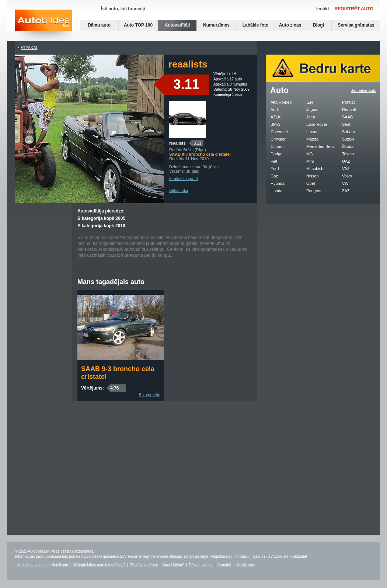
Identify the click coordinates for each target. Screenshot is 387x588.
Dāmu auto (99, 25)
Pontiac (349, 102)
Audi (275, 110)
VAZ (346, 169)
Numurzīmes (216, 25)
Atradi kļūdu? (173, 565)
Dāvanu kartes (201, 565)
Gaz (274, 176)
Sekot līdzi (179, 190)
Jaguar (313, 110)
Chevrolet (279, 132)
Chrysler (278, 139)
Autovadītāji (177, 25)
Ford (275, 169)
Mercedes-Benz (320, 146)
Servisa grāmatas (356, 25)
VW (345, 183)
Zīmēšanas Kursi (144, 565)
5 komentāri (150, 395)
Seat (346, 124)
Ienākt (323, 9)
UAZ (346, 161)
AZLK (276, 117)
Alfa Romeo (281, 102)
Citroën (277, 146)
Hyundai (278, 183)
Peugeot (314, 191)
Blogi (318, 25)
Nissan (313, 176)
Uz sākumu (245, 565)
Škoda (348, 146)
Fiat (274, 161)
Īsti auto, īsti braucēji (123, 9)
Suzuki (348, 139)
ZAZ (346, 191)
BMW (276, 124)
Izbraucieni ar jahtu (31, 565)
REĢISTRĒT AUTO (354, 9)
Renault (349, 110)
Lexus (312, 132)
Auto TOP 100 (138, 25)
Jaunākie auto (364, 90)
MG (310, 154)
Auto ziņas (290, 25)
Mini (310, 161)
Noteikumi (60, 565)
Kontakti (224, 565)
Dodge (276, 154)
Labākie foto (256, 25)
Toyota (348, 154)
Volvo (347, 176)
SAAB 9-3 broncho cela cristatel (118, 373)
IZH (310, 102)
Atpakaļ (29, 48)
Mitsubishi (315, 169)
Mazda (312, 139)
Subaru (348, 132)
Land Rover (317, 124)
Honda (276, 191)
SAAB (347, 117)
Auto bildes (43, 25)
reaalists (177, 143)
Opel (311, 183)
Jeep (311, 117)
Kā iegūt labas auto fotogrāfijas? (99, 565)
